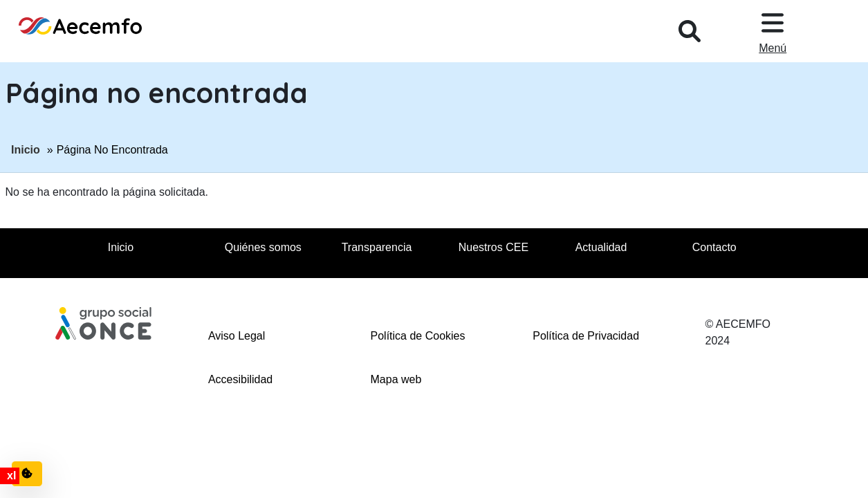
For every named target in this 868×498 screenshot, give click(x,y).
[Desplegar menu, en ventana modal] (773, 31)
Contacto (714, 247)
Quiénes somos (263, 247)
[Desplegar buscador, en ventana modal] (690, 31)
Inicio (26, 149)
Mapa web (396, 379)
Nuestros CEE (493, 247)
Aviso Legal (237, 336)
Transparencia (377, 247)
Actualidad (601, 247)
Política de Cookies (418, 336)
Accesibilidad (240, 379)
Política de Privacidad (586, 336)
